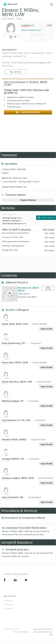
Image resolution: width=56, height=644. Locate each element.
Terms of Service (21, 632)
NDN (51, 635)
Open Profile (47, 329)
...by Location (8, 608)
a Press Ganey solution (16, 574)
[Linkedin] (15, 580)
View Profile (48, 288)
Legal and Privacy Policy (43, 629)
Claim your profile (28, 112)
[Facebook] (5, 580)
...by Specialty (8, 604)
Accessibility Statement (43, 632)
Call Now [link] (16, 72)
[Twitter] (26, 580)
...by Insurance (9, 601)
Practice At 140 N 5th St (28, 289)
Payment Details (28, 200)
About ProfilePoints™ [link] (32, 30)
